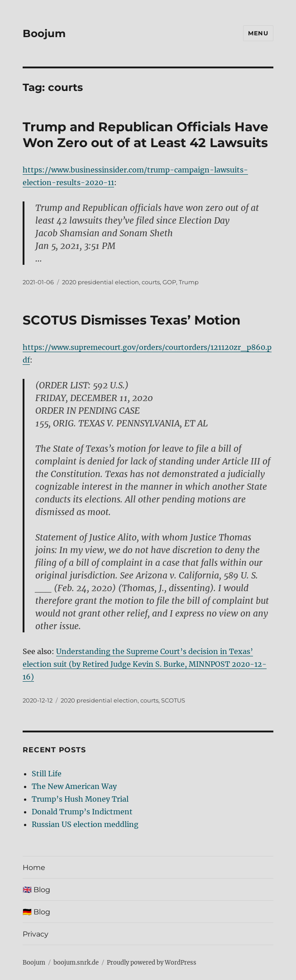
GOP (169, 282)
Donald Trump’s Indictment (82, 812)
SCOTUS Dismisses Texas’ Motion (131, 320)
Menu (258, 33)
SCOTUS (173, 700)
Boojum (44, 33)
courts (151, 282)
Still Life (47, 774)
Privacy (36, 934)
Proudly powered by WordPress (152, 963)
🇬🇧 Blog (36, 890)
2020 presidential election (100, 282)
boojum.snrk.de (76, 963)
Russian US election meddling (85, 824)
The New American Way (74, 786)
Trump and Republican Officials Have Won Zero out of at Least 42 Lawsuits (146, 135)
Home (34, 868)
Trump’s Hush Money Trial (80, 799)
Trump (189, 282)
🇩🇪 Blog (36, 912)
